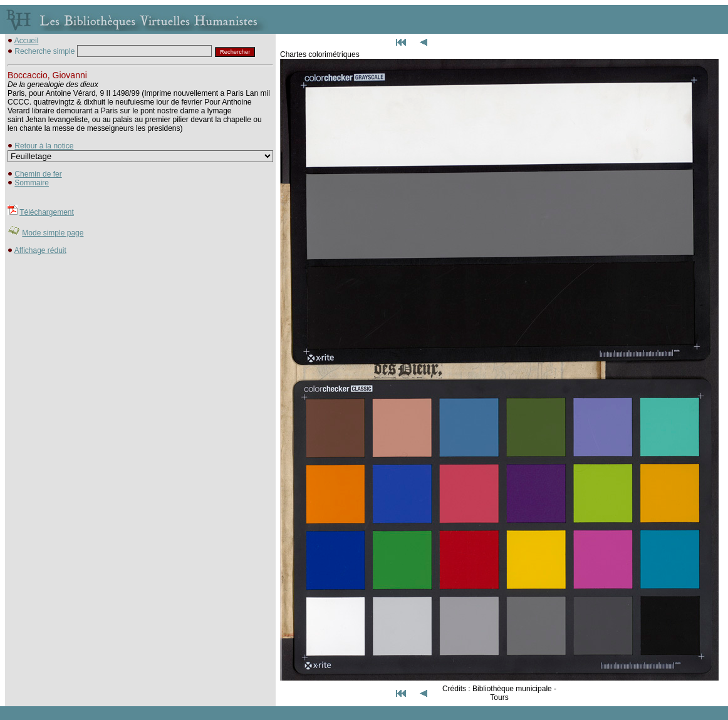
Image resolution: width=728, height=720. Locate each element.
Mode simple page (53, 233)
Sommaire (32, 183)
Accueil (27, 41)
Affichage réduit (40, 250)
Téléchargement (47, 212)
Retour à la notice (44, 146)
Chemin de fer (38, 174)
